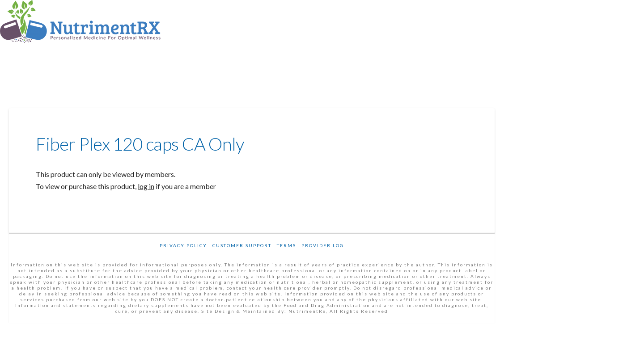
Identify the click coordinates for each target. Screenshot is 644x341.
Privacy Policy (183, 245)
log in (146, 186)
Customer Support (242, 245)
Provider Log (323, 245)
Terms (286, 245)
